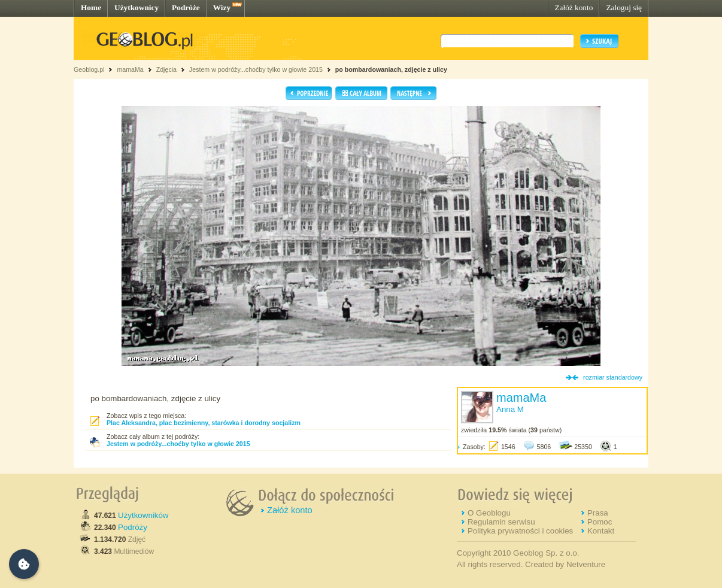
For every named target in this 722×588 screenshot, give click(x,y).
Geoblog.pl (89, 69)
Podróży (133, 527)
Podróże (186, 7)
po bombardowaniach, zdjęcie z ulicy (391, 69)
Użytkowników (143, 515)
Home (91, 7)
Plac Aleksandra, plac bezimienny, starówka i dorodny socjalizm (204, 423)
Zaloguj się (624, 7)
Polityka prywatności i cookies (520, 531)
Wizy (222, 7)
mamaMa (130, 69)
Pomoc (600, 522)
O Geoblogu (489, 513)
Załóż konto (574, 7)
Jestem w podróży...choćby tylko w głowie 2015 (256, 69)
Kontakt (601, 531)
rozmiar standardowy (613, 377)
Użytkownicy (136, 7)
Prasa (598, 513)
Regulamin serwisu (501, 522)
